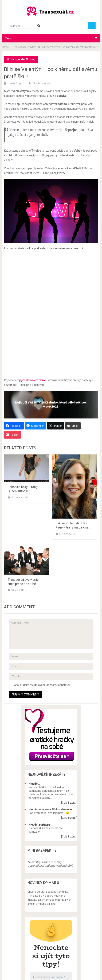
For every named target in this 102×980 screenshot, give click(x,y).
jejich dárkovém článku (33, 380)
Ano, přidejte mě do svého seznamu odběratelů (41, 685)
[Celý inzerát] (69, 803)
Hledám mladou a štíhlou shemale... (51, 809)
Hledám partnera (39, 825)
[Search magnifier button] (39, 26)
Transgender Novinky (23, 59)
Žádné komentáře (41, 83)
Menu (8, 38)
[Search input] (22, 26)
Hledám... (34, 784)
